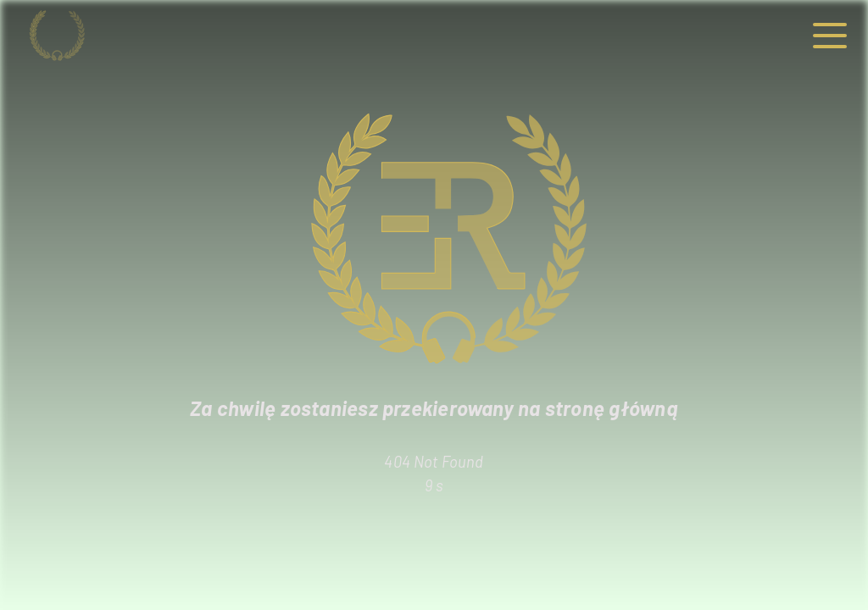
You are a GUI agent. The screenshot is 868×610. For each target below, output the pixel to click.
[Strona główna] (82, 36)
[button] (830, 36)
